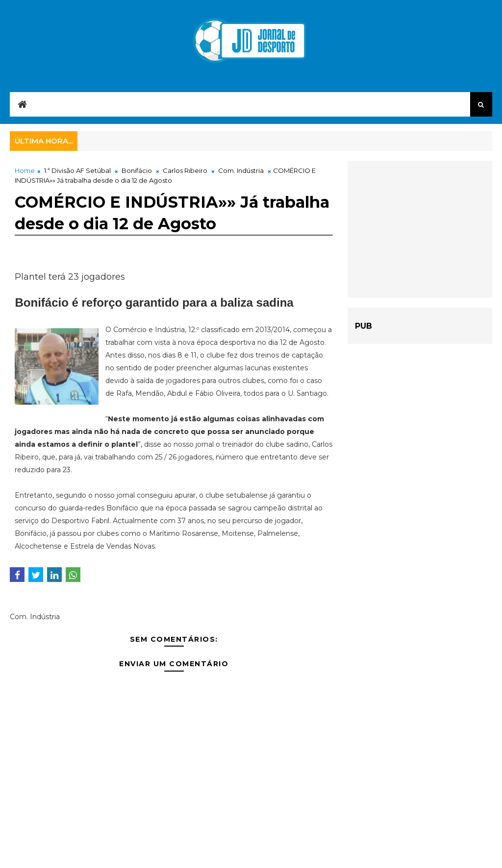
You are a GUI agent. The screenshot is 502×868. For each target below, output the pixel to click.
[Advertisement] (420, 229)
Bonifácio (137, 170)
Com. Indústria (241, 170)
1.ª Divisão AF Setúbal (77, 170)
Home (25, 170)
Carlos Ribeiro (185, 170)
